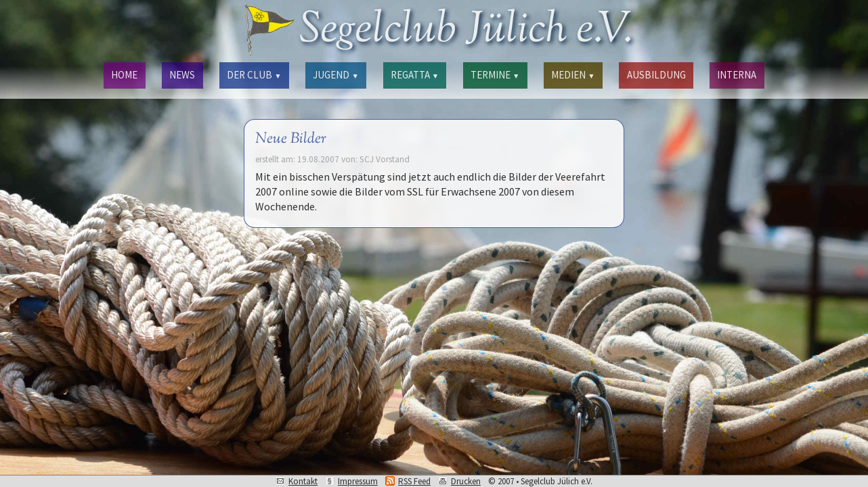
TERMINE (495, 75)
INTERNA (737, 75)
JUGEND (335, 75)
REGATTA (415, 75)
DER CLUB (254, 75)
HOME (124, 75)
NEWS (182, 75)
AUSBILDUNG (656, 75)
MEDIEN (573, 75)
